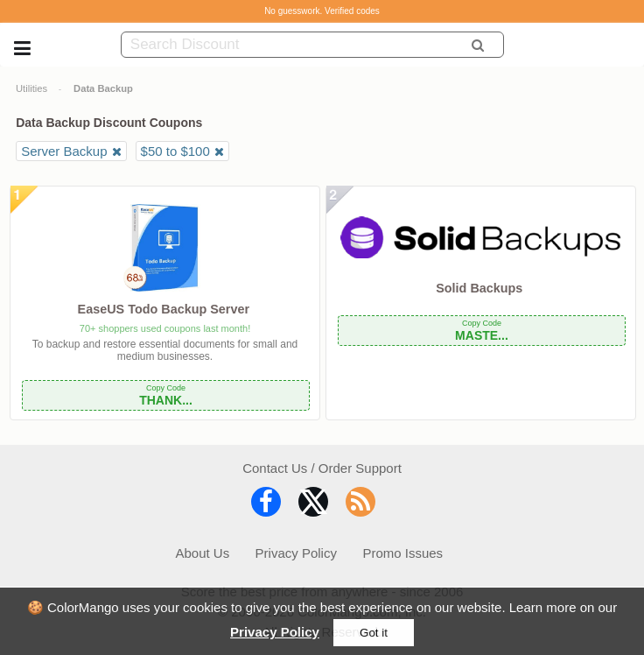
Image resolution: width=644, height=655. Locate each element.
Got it (374, 633)
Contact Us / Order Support (322, 468)
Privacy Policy (275, 632)
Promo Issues (402, 553)
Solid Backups (479, 288)
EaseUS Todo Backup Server (164, 309)
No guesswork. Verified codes (322, 11)
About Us (202, 553)
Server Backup (64, 151)
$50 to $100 (175, 151)
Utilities (31, 88)
